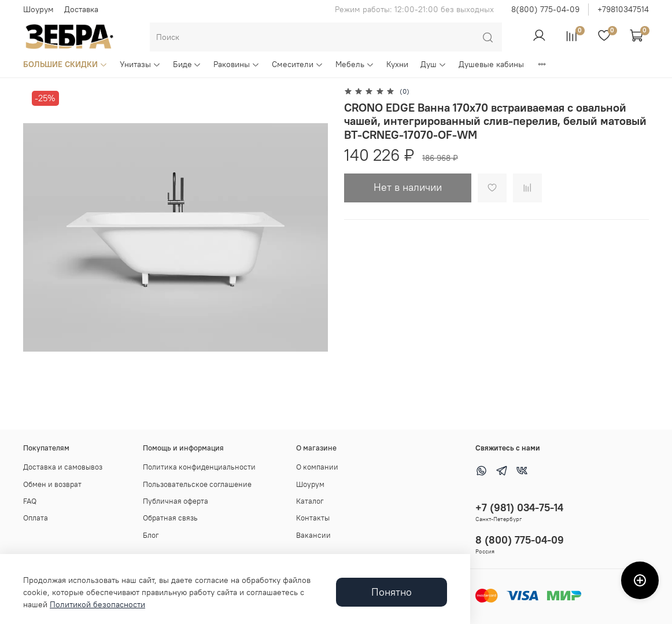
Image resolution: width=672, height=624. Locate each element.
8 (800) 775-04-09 (520, 540)
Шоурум (38, 9)
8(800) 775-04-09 (545, 9)
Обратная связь (170, 518)
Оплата (36, 518)
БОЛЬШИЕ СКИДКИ (65, 64)
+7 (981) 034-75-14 (519, 507)
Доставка (81, 9)
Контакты (313, 518)
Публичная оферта (176, 501)
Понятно (392, 592)
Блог (151, 535)
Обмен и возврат (52, 484)
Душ (433, 64)
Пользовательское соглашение (197, 484)
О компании (317, 467)
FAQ (30, 501)
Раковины (237, 64)
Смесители (298, 64)
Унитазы (140, 64)
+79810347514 (623, 9)
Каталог (310, 501)
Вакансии (313, 535)
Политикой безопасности (97, 604)
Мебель (355, 64)
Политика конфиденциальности (199, 467)
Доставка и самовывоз (63, 467)
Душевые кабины (491, 64)
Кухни (397, 64)
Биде (187, 64)
